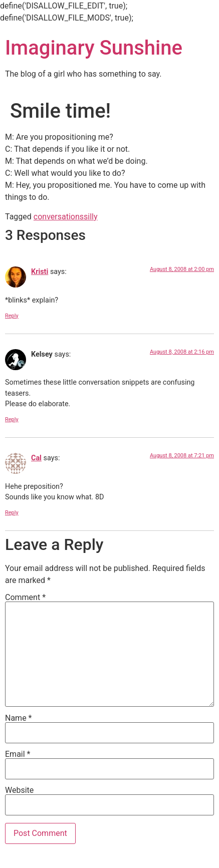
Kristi (40, 272)
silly (91, 217)
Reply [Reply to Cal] (12, 513)
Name (19, 718)
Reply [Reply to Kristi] (12, 316)
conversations (59, 217)
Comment (25, 598)
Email (18, 754)
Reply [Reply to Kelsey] (12, 419)
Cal (36, 458)
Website (19, 790)
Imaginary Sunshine (94, 48)
